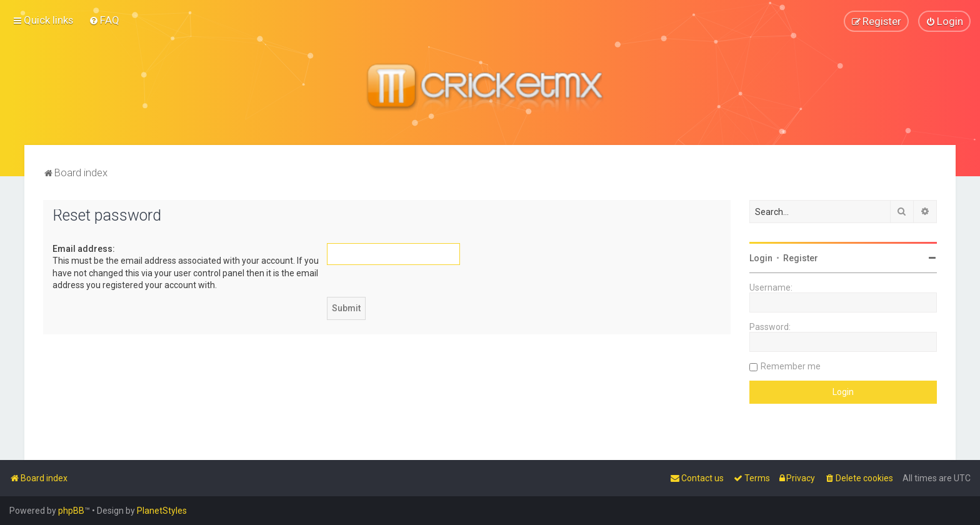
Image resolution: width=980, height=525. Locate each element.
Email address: (84, 248)
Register (801, 257)
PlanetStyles (162, 511)
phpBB (71, 511)
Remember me (791, 366)
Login (761, 257)
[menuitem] (104, 20)
